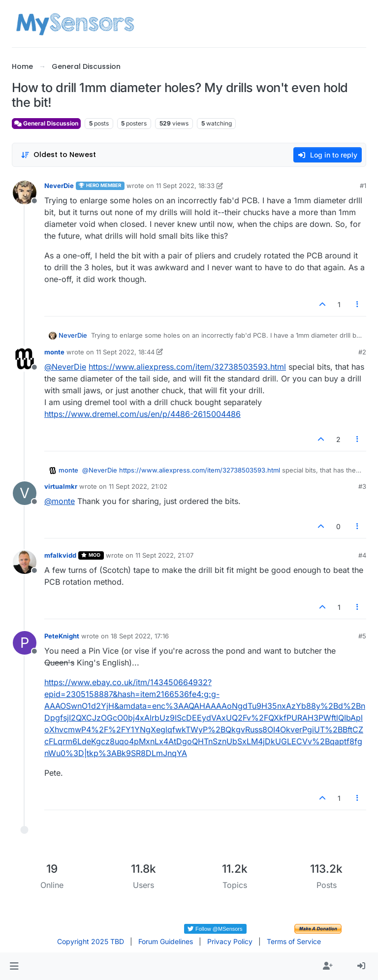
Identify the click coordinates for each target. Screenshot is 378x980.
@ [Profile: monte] (60, 501)
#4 (362, 555)
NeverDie (59, 186)
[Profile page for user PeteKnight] (25, 643)
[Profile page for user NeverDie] (25, 192)
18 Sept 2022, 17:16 (140, 636)
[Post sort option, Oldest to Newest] (58, 155)
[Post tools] (358, 304)
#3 (362, 486)
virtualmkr (61, 486)
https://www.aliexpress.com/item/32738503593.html (187, 367)
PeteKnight (62, 636)
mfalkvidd (60, 555)
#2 (362, 352)
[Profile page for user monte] (25, 359)
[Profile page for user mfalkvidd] (25, 562)
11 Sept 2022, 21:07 (164, 555)
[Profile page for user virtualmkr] (25, 493)
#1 (363, 186)
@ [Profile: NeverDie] (65, 367)
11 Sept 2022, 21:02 (138, 486)
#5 (362, 636)
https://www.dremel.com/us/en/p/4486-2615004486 (142, 414)
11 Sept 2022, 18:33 (185, 186)
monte (54, 352)
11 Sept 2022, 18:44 (125, 352)
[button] (14, 966)
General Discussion (46, 123)
